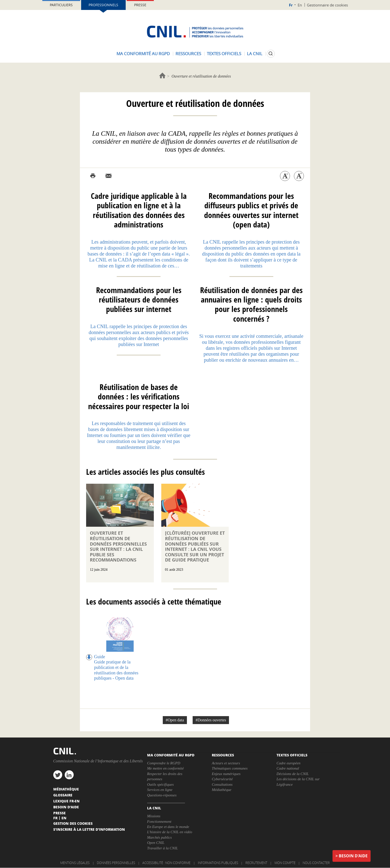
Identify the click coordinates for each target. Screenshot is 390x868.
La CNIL (255, 54)
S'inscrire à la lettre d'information (89, 829)
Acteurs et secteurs (226, 763)
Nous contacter (316, 863)
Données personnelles (116, 863)
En (300, 5)
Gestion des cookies (73, 823)
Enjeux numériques (226, 774)
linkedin (69, 775)
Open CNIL (156, 843)
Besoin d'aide (353, 856)
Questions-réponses (162, 795)
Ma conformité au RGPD (143, 54)
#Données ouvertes (211, 720)
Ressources (188, 54)
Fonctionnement (159, 822)
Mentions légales (75, 863)
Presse (140, 5)
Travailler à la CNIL (163, 848)
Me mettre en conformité (165, 768)
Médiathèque (222, 790)
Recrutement (256, 863)
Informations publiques (218, 863)
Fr (291, 5)
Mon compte (285, 863)
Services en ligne (160, 790)
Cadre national (288, 768)
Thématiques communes (230, 768)
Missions (154, 816)
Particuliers (61, 5)
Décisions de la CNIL (293, 774)
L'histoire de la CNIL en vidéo (170, 832)
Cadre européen (288, 763)
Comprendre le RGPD (164, 763)
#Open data (175, 720)
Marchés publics (159, 837)
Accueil (162, 75)
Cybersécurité (222, 779)
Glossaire (63, 795)
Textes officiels (224, 54)
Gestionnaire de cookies (327, 5)
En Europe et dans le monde (168, 827)
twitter (58, 775)
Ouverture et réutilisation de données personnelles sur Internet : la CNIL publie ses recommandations (118, 546)
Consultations (222, 784)
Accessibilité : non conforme (166, 863)
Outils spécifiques (160, 784)
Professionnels (103, 5)
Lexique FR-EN (66, 801)
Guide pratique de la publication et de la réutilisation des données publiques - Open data (116, 670)
